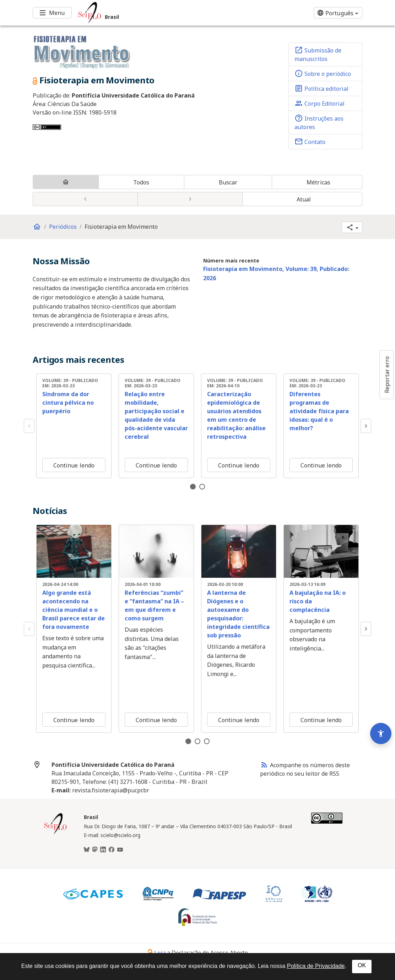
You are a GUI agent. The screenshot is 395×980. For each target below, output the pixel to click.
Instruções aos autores (319, 122)
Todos (141, 182)
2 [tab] (202, 487)
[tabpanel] (74, 426)
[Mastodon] (95, 850)
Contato (310, 142)
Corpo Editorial (320, 103)
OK (362, 965)
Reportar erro (387, 375)
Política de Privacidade (316, 966)
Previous (29, 426)
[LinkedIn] (103, 850)
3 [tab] (207, 741)
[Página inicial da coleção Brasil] (55, 833)
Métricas (318, 182)
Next (366, 426)
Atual (304, 199)
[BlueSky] (87, 850)
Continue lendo (74, 465)
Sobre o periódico (323, 73)
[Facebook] (112, 850)
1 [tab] (193, 487)
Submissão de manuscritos (318, 54)
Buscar (228, 182)
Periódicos (63, 227)
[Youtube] (120, 850)
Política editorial (321, 88)
